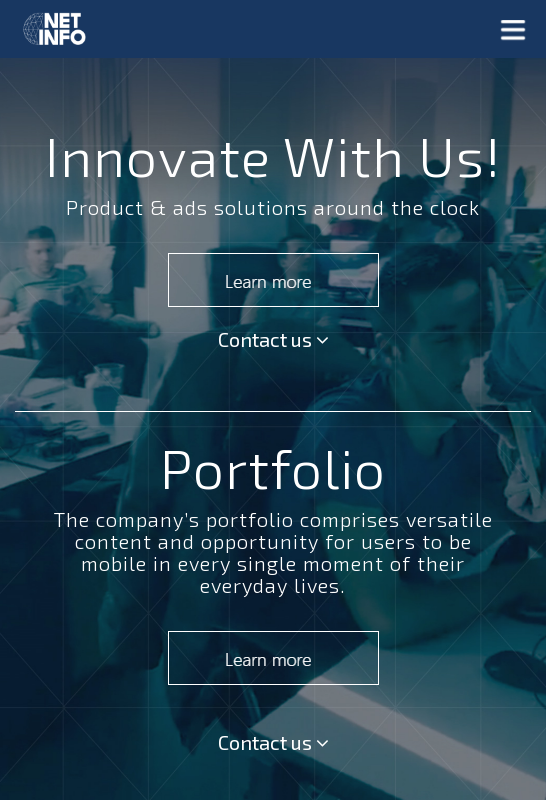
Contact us (273, 339)
